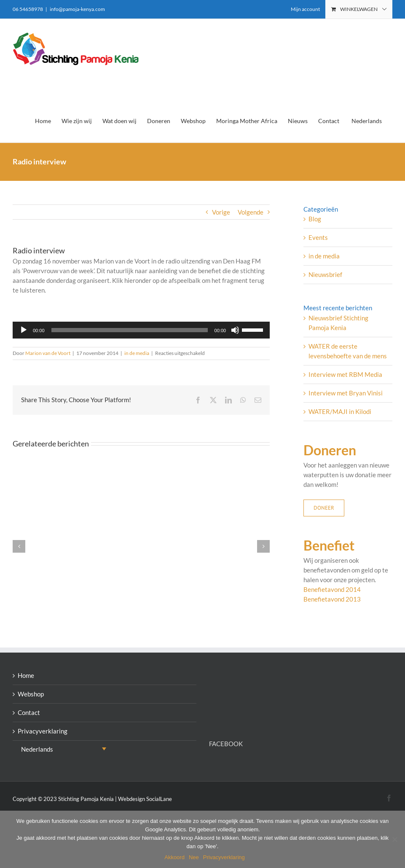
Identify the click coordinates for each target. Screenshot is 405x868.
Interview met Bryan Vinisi (346, 393)
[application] (141, 330)
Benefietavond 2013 (332, 599)
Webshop (31, 694)
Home (26, 675)
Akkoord (174, 857)
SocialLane (159, 799)
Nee (194, 857)
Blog (315, 219)
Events (318, 237)
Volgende (251, 212)
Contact (29, 712)
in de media (137, 353)
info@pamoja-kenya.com (77, 9)
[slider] (130, 330)
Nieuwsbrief (325, 274)
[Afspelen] (24, 330)
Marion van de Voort (48, 353)
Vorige (221, 212)
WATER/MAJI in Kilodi (340, 411)
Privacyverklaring (43, 731)
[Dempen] (235, 330)
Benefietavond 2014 (332, 589)
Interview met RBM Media (345, 374)
